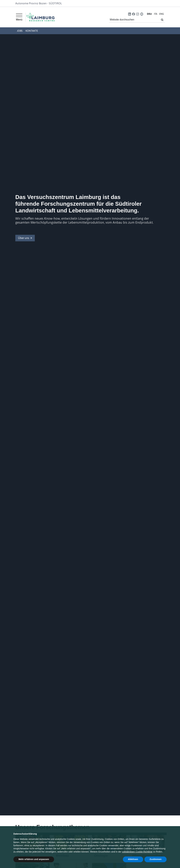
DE (149, 14)
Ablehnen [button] (133, 859)
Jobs (20, 31)
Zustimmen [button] (156, 859)
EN (162, 14)
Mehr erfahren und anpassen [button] (34, 859)
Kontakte (32, 31)
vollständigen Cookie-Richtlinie (137, 852)
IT (156, 14)
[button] (129, 14)
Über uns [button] (25, 238)
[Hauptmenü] (19, 17)
